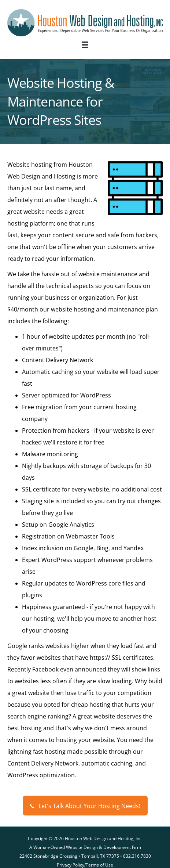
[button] (85, 806)
